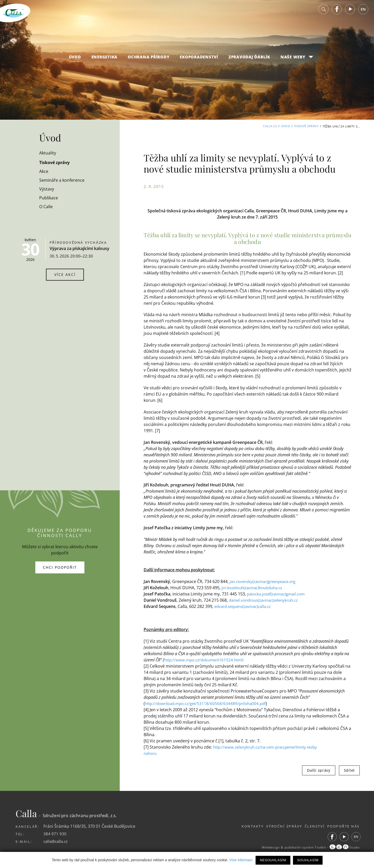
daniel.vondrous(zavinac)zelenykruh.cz (267, 600)
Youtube (350, 13)
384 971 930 (55, 834)
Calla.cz (270, 126)
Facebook (337, 13)
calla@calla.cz (57, 841)
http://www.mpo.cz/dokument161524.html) (206, 660)
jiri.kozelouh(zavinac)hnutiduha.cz (255, 588)
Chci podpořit (60, 567)
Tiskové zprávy (306, 126)
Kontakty (240, 826)
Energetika (105, 60)
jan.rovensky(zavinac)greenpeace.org (266, 581)
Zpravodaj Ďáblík (249, 60)
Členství (310, 826)
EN (363, 13)
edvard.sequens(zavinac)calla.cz (246, 606)
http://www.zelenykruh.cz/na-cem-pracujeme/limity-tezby (269, 747)
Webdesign (261, 847)
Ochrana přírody (149, 60)
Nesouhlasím (273, 860)
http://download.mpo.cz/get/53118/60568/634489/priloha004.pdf (209, 703)
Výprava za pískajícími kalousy (79, 248)
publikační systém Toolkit (300, 847)
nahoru (151, 753)
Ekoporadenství (199, 60)
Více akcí (65, 274)
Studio (344, 847)
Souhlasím (308, 860)
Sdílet (349, 770)
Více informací (241, 860)
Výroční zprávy (276, 826)
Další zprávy (319, 770)
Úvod (75, 60)
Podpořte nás (343, 826)
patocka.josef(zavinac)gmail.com (279, 594)
